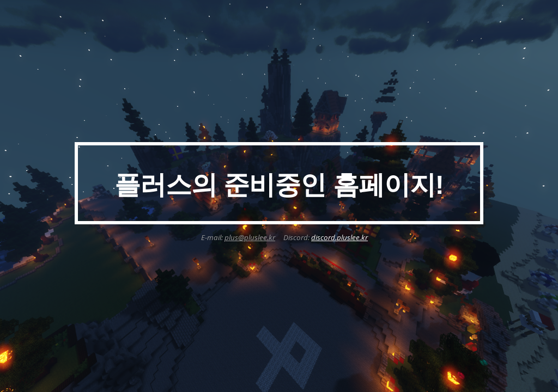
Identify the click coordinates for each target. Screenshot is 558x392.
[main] (279, 183)
